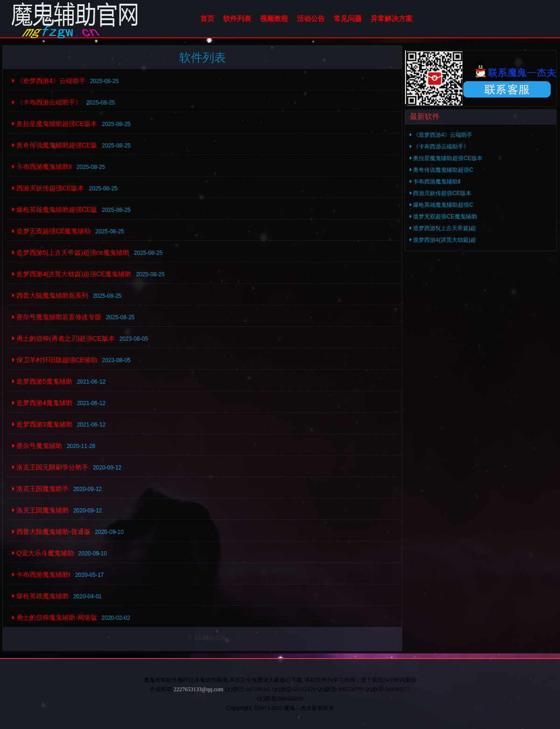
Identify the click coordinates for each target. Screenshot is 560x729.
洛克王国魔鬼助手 (40, 489)
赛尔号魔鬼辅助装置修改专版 (57, 317)
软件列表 (237, 18)
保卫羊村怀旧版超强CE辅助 (55, 360)
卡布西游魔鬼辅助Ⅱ (42, 167)
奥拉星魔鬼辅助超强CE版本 (55, 124)
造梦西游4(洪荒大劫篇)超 (443, 240)
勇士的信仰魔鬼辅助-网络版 (55, 617)
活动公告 (311, 18)
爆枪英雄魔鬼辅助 (40, 596)
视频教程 (274, 18)
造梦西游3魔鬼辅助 (42, 424)
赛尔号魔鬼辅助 (37, 446)
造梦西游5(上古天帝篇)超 (443, 228)
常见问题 (348, 18)
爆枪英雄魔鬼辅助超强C (441, 205)
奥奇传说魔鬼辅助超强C (441, 170)
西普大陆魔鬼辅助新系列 (50, 295)
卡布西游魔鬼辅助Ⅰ (41, 575)
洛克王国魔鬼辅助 (40, 510)
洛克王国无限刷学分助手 (50, 467)
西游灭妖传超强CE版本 (48, 188)
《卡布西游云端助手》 (47, 102)
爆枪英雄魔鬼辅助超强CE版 (55, 210)
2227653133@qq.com (199, 689)
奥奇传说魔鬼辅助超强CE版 (55, 145)
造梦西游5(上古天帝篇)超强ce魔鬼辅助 (71, 252)
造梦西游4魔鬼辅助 (42, 403)
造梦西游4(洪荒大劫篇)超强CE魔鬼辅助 (72, 274)
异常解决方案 (392, 18)
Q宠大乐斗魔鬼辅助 (43, 553)
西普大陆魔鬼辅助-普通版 (51, 532)
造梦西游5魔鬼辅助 (42, 381)
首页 (207, 18)
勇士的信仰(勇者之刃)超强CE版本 (63, 338)
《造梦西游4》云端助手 (49, 81)
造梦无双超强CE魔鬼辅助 (51, 231)
